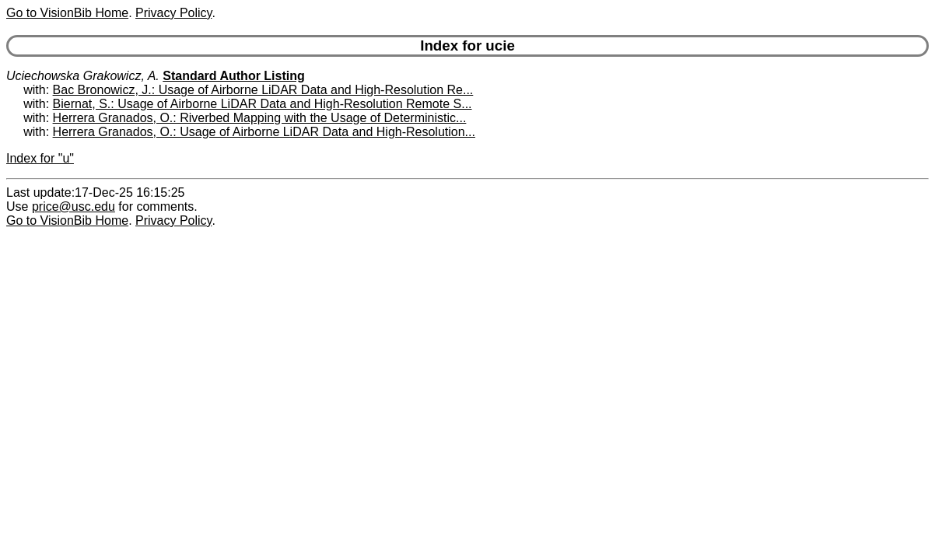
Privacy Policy (173, 13)
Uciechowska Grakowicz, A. (83, 76)
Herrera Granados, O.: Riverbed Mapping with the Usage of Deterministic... (260, 118)
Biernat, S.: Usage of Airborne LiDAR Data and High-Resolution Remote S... (263, 104)
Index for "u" (40, 158)
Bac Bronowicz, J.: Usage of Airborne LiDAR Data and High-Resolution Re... (263, 90)
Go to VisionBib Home (67, 13)
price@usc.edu (74, 206)
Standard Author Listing (234, 76)
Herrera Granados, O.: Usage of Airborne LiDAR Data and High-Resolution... (264, 132)
